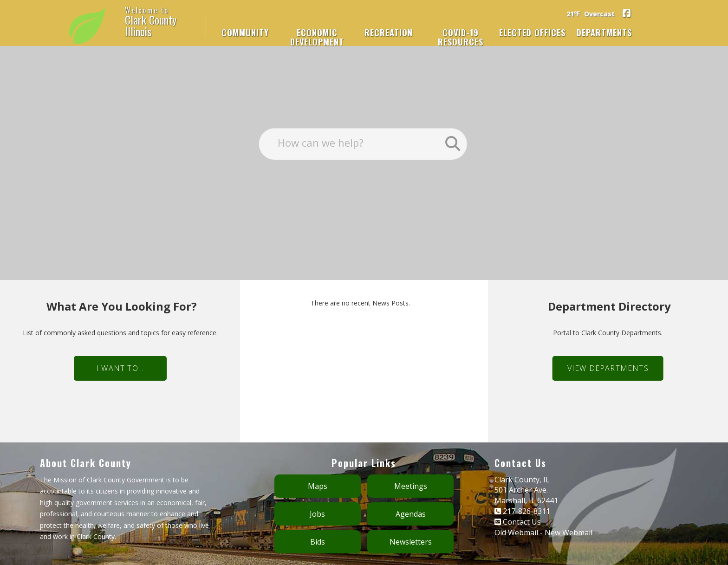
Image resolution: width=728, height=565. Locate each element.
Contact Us (522, 505)
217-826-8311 (526, 494)
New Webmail (569, 516)
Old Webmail (516, 516)
